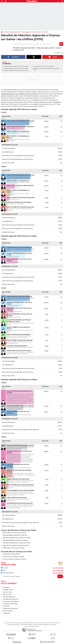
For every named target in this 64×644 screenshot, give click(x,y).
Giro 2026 (6, 606)
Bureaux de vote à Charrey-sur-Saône (44, 66)
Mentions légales (44, 625)
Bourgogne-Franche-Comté (31, 32)
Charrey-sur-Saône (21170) (11, 554)
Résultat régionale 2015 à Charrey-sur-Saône (16, 68)
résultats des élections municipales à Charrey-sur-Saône (19, 94)
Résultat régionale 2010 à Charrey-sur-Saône (16, 70)
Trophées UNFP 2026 (10, 604)
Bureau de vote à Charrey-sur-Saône (14, 533)
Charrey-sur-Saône (39, 68)
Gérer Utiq (36, 625)
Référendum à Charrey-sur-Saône (14, 548)
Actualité (4, 568)
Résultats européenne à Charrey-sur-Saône (17, 543)
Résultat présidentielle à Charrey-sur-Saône (17, 538)
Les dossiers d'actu (7, 573)
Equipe (17, 623)
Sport (3, 570)
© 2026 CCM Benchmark (32, 626)
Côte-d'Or (45, 32)
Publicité (32, 623)
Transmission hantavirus (11, 601)
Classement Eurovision (10, 608)
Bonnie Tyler (7, 594)
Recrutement (56, 623)
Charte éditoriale (25, 623)
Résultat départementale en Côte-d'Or (15, 535)
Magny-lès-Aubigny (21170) (45, 48)
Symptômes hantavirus (11, 599)
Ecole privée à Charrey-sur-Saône (13, 557)
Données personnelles (13, 625)
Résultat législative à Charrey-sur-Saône (15, 540)
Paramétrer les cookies (26, 625)
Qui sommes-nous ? (9, 623)
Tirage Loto (7, 613)
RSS (51, 623)
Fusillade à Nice (8, 590)
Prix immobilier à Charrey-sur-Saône (15, 559)
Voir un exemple (58, 568)
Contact (38, 623)
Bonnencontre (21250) (28, 48)
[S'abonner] (32, 576)
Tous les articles (45, 623)
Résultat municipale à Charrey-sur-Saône (16, 545)
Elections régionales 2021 (13, 32)
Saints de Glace (8, 611)
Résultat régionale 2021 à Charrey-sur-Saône (16, 66)
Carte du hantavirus (9, 597)
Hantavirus (6, 587)
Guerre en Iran (8, 592)
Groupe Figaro (53, 625)
